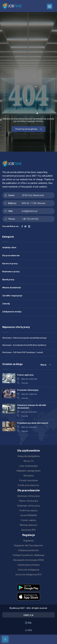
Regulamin (29, 541)
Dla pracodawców (11, 255)
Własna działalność (12, 288)
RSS (29, 630)
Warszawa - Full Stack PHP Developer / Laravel (23, 352)
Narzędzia (29, 476)
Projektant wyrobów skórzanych (33, 423)
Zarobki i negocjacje (12, 296)
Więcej (46, 365)
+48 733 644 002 (30, 219)
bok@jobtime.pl (30, 211)
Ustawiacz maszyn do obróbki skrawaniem (32, 407)
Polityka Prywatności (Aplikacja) (29, 555)
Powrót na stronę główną (29, 129)
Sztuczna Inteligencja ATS (28, 575)
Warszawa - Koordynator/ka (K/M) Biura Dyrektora (24, 345)
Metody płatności (29, 525)
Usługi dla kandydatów (29, 456)
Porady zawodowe (29, 480)
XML (29, 623)
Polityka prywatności (28, 550)
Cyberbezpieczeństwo (29, 565)
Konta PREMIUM (29, 515)
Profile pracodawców (28, 485)
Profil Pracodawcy (28, 511)
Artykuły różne (9, 247)
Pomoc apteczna (25, 375)
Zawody (6, 304)
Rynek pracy (8, 280)
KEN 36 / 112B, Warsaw (34, 203)
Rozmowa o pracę (11, 272)
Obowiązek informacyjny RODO (28, 560)
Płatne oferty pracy (29, 501)
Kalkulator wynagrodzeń (28, 471)
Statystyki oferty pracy (29, 506)
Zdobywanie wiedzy (12, 312)
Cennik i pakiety (28, 520)
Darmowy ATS (28, 530)
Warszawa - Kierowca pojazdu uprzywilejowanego (24, 338)
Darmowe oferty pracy (28, 496)
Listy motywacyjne (29, 466)
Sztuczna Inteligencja (29, 570)
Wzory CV (29, 461)
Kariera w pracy (10, 264)
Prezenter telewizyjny (28, 390)
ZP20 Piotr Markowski (33, 195)
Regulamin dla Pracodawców (28, 545)
